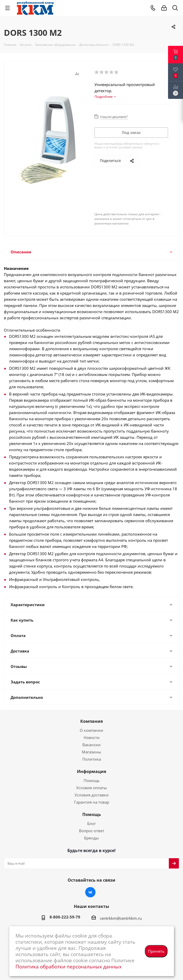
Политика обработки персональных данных (69, 966)
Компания (91, 721)
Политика (92, 759)
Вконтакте (90, 892)
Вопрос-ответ (92, 831)
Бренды (91, 838)
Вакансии (91, 745)
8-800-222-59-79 (65, 917)
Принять (156, 951)
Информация (91, 771)
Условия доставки (92, 795)
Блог (91, 823)
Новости (92, 737)
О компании (91, 730)
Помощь (92, 780)
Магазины (91, 752)
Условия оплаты (91, 788)
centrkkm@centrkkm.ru (121, 918)
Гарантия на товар (92, 802)
